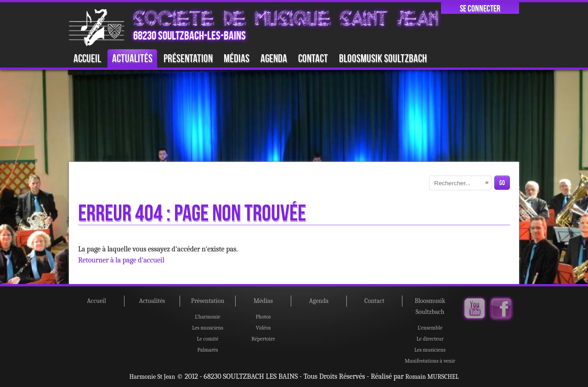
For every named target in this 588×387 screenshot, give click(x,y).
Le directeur (430, 339)
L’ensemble (430, 328)
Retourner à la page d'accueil (121, 260)
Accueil (87, 58)
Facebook (501, 309)
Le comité (208, 339)
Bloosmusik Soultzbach (383, 58)
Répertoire (263, 339)
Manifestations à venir (430, 361)
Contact (313, 58)
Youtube (475, 309)
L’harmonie (207, 317)
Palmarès (207, 350)
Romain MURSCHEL (432, 377)
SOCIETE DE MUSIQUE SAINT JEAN (286, 18)
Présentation (188, 58)
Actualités (132, 58)
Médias (237, 58)
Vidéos (263, 328)
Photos (263, 317)
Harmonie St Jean (153, 377)
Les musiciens (208, 328)
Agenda (274, 58)
